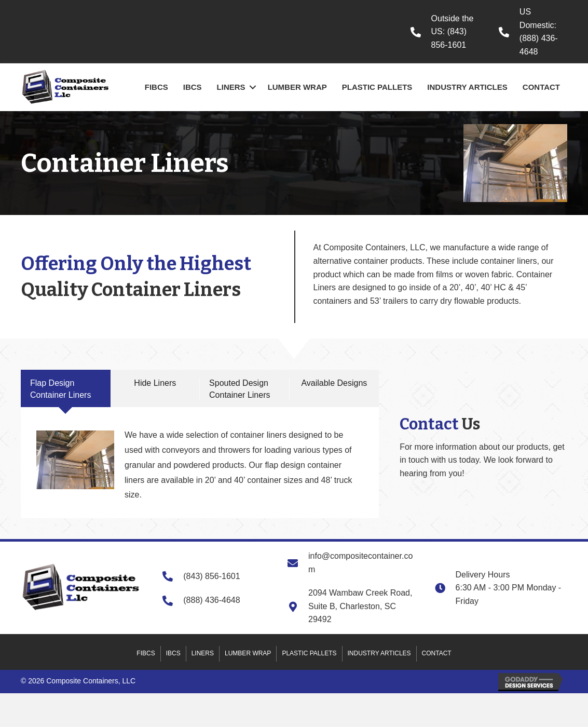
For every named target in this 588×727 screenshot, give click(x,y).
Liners (231, 87)
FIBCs (156, 87)
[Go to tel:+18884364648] (533, 32)
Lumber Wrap (297, 87)
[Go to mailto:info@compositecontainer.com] (351, 563)
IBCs (193, 87)
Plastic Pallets (377, 87)
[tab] (66, 388)
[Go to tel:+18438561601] (444, 32)
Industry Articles (467, 87)
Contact (541, 87)
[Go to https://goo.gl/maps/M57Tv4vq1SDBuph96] (351, 606)
